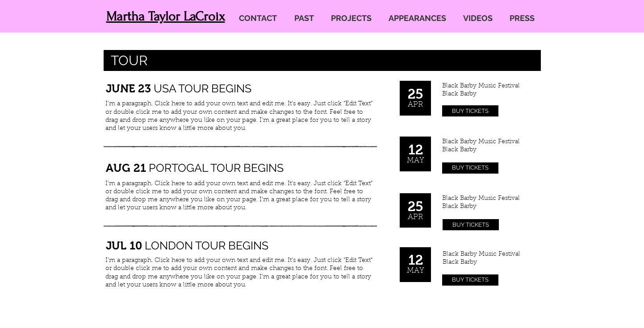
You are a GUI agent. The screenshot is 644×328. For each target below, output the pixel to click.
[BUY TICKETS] (470, 111)
